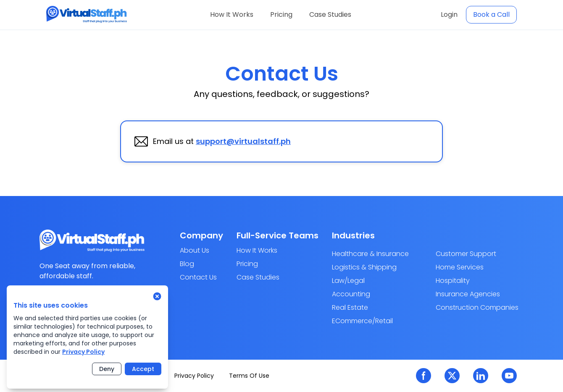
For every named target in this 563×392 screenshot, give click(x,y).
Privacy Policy (83, 352)
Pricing (281, 14)
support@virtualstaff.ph (243, 141)
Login (449, 14)
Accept (143, 369)
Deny (107, 369)
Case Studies (330, 14)
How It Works (232, 14)
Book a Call (491, 14)
